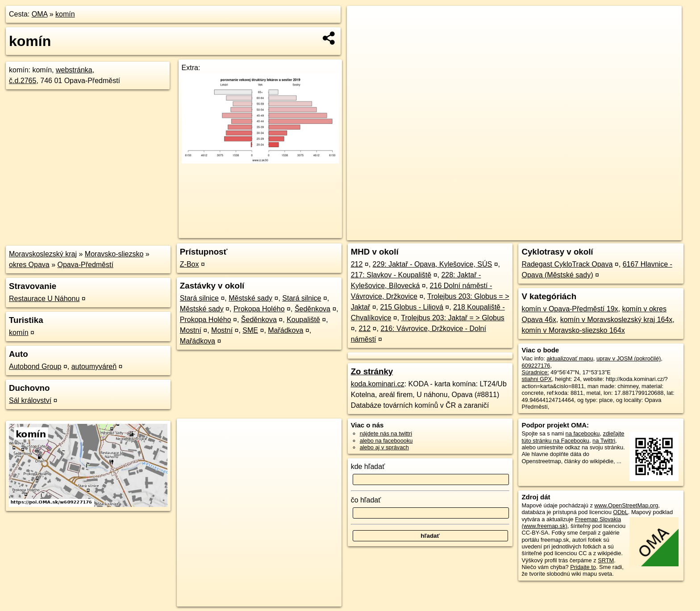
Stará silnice (199, 298)
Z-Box (190, 264)
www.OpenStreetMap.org (626, 505)
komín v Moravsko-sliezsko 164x (573, 330)
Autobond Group (35, 366)
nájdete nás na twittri (386, 433)
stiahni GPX (537, 379)
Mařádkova (285, 330)
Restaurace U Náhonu (44, 299)
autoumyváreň (94, 366)
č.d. (23, 81)
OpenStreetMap (529, 234)
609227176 (536, 366)
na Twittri (604, 441)
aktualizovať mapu (570, 358)
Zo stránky (372, 371)
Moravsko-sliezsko (114, 254)
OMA (40, 14)
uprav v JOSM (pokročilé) (629, 358)
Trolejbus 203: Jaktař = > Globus (453, 318)
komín (65, 14)
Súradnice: (535, 372)
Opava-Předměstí (85, 265)
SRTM (606, 560)
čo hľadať (366, 500)
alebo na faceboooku (386, 441)
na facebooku (583, 433)
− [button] (362, 35)
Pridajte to (583, 567)
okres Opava (29, 265)
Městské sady (250, 298)
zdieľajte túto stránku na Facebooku (573, 437)
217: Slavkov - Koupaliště (391, 275)
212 (357, 264)
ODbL (620, 512)
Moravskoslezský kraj (43, 254)
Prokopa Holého (259, 309)
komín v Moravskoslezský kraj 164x (617, 320)
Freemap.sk (575, 234)
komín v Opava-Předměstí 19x (570, 309)
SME (250, 330)
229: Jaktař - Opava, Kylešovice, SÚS (433, 264)
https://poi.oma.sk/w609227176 (642, 234)
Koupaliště (303, 320)
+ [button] (362, 21)
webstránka (74, 70)
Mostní (191, 330)
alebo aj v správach (384, 447)
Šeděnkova (312, 309)
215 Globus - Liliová (411, 307)
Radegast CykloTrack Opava (567, 264)
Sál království (30, 400)
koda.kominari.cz (378, 384)
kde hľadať (368, 467)
